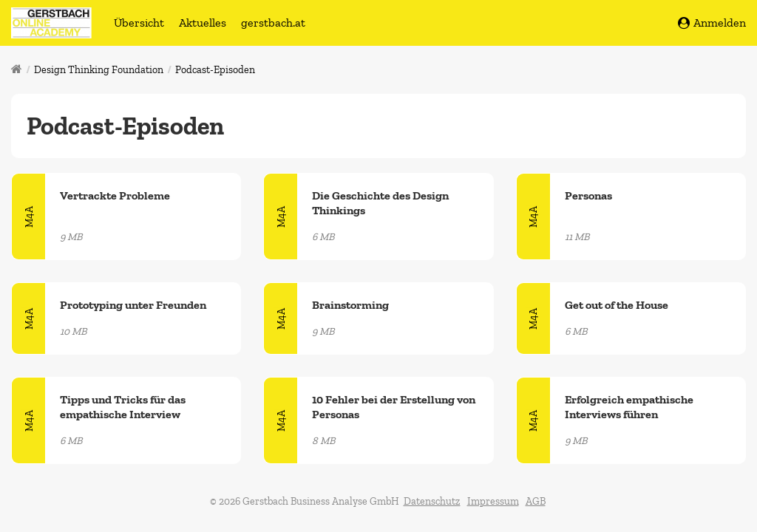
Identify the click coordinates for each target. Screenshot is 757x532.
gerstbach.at (273, 23)
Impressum (493, 501)
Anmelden (712, 23)
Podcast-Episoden (215, 70)
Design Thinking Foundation (99, 70)
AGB (536, 501)
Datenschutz (432, 501)
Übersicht (139, 23)
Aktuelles (203, 23)
